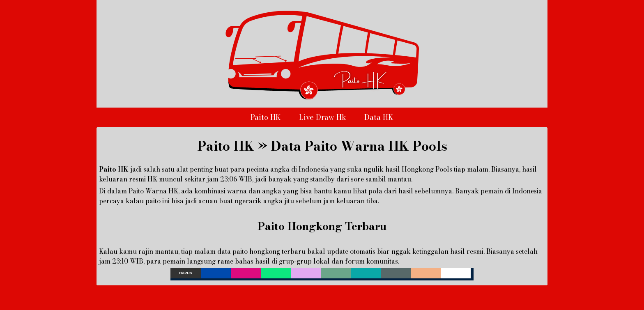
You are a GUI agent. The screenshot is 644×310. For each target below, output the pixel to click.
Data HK (379, 117)
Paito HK (266, 117)
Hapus (186, 273)
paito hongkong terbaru (269, 251)
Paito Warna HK (153, 191)
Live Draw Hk (323, 117)
